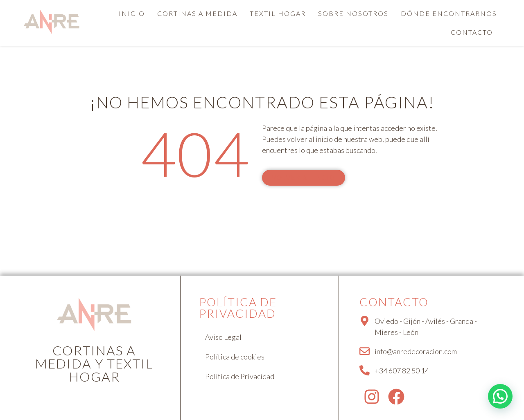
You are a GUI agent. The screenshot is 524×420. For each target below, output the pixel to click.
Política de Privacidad (240, 376)
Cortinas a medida (197, 13)
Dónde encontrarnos (449, 13)
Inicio (132, 13)
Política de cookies (235, 357)
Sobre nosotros (353, 13)
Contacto (472, 32)
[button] (474, 32)
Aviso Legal (223, 337)
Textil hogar (278, 13)
